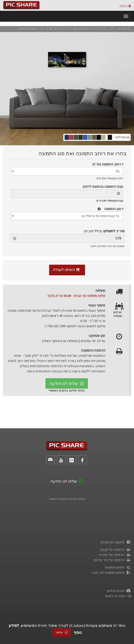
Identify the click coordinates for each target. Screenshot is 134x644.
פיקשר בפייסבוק (116, 542)
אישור (62, 632)
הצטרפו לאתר (118, 596)
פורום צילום (119, 591)
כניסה (125, 6)
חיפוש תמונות (118, 567)
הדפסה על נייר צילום (112, 560)
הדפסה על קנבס (115, 550)
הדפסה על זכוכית (115, 555)
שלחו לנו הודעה (67, 383)
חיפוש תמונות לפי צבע (111, 573)
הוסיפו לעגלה (67, 270)
